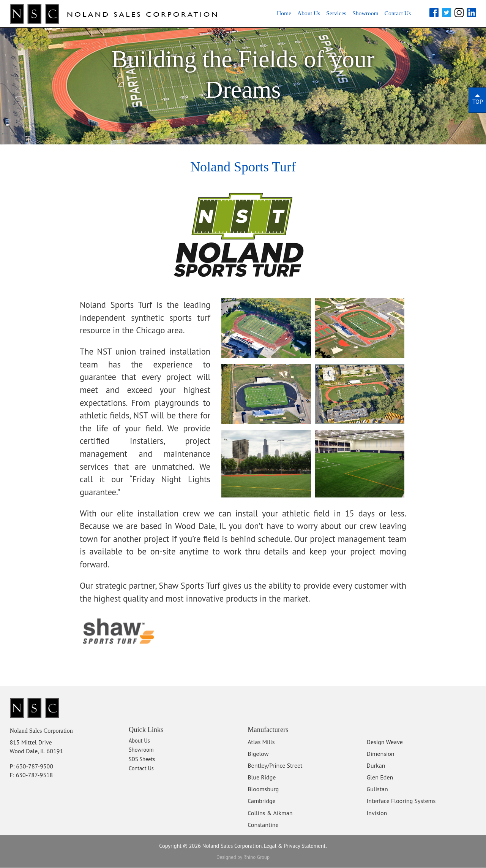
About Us (287, 13)
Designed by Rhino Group (243, 858)
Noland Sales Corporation (48, 731)
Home (258, 13)
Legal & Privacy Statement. (295, 846)
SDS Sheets (142, 760)
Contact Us (394, 13)
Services (320, 13)
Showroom (355, 13)
